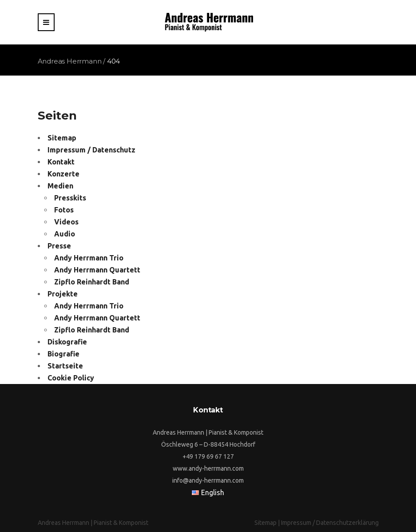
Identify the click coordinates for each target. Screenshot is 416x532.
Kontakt (61, 162)
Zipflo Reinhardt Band (92, 282)
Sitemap (62, 138)
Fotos (64, 210)
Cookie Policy (71, 378)
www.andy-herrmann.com (208, 468)
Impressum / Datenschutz (91, 150)
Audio (65, 234)
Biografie (63, 354)
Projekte (63, 294)
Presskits (70, 198)
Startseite (65, 366)
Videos (66, 222)
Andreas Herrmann (70, 61)
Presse (59, 246)
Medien (60, 186)
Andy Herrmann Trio (89, 258)
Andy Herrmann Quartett (97, 270)
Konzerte (63, 174)
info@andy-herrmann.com (208, 480)
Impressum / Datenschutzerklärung (330, 523)
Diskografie (67, 342)
